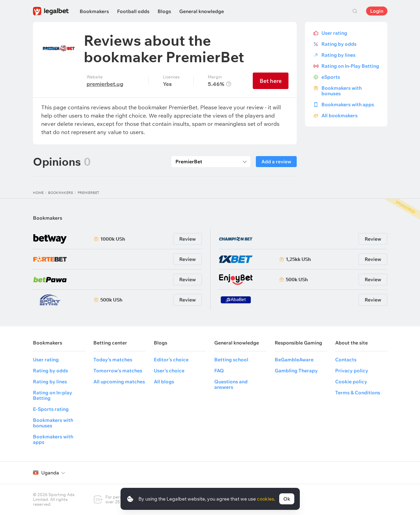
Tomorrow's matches (118, 371)
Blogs (164, 11)
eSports (331, 77)
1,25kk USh (298, 259)
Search (355, 11)
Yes (167, 84)
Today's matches (113, 360)
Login (377, 11)
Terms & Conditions (358, 393)
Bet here (271, 81)
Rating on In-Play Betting (350, 66)
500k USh (111, 300)
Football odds (133, 11)
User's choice (169, 371)
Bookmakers (94, 11)
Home (38, 193)
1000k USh (113, 239)
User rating (334, 33)
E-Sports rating (51, 409)
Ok (287, 499)
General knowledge (202, 11)
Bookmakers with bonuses (342, 91)
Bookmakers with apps (348, 105)
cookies (265, 499)
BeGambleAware (294, 360)
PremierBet (88, 193)
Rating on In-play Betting (53, 395)
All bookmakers (339, 116)
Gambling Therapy (296, 371)
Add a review (276, 162)
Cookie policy (351, 382)
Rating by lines (338, 55)
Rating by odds (339, 44)
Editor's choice (171, 360)
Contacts (346, 360)
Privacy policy (352, 371)
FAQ (219, 371)
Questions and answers (231, 384)
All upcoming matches (119, 382)
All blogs (164, 382)
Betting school (231, 360)
